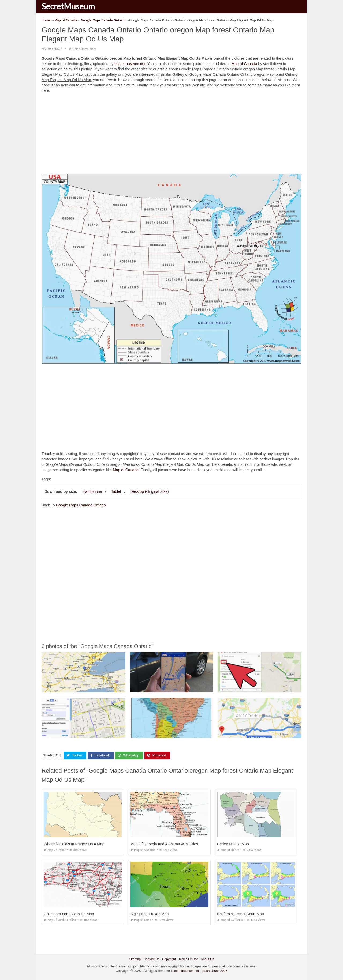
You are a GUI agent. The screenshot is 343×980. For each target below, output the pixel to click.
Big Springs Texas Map (149, 914)
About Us (207, 959)
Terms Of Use (188, 959)
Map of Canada (52, 49)
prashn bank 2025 (214, 971)
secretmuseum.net (130, 64)
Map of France (55, 850)
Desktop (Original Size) (150, 491)
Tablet (116, 491)
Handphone (92, 491)
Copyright (169, 959)
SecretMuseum (68, 6)
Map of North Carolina (60, 920)
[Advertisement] (171, 135)
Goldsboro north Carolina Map (69, 914)
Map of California (230, 920)
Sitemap (135, 959)
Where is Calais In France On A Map (74, 844)
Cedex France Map (233, 844)
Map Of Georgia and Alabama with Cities (164, 844)
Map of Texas (141, 920)
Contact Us (151, 959)
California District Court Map (241, 914)
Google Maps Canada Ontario (81, 505)
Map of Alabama (143, 850)
